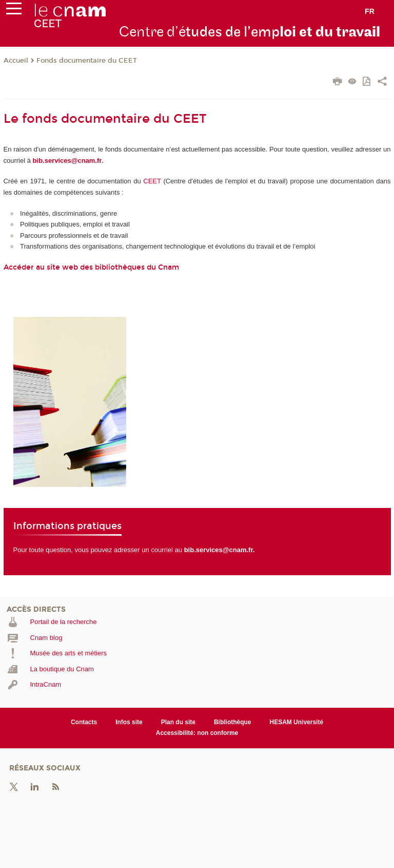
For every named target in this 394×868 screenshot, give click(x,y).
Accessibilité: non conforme (197, 733)
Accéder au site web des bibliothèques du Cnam (91, 267)
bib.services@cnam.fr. (220, 550)
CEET (152, 181)
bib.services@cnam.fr (67, 161)
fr (370, 11)
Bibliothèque (233, 722)
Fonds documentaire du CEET (87, 61)
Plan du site (178, 722)
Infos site (129, 722)
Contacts (84, 722)
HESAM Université (297, 722)
